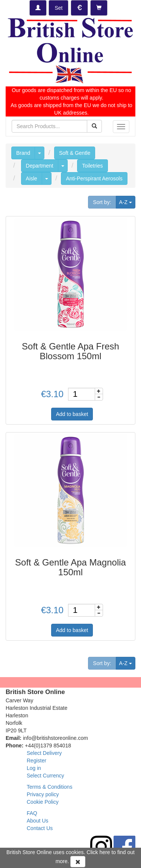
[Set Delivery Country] (58, 8)
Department (40, 166)
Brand (23, 153)
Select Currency (45, 776)
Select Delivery (44, 753)
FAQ (32, 813)
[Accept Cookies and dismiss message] (78, 862)
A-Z (127, 202)
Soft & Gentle (75, 153)
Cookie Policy (43, 802)
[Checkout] (99, 8)
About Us (38, 821)
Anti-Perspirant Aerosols (94, 178)
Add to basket (72, 414)
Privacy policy (43, 794)
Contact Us (40, 828)
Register (36, 761)
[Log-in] (38, 8)
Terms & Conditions (49, 787)
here (105, 852)
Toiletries (92, 166)
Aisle (32, 178)
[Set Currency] (79, 8)
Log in (34, 768)
